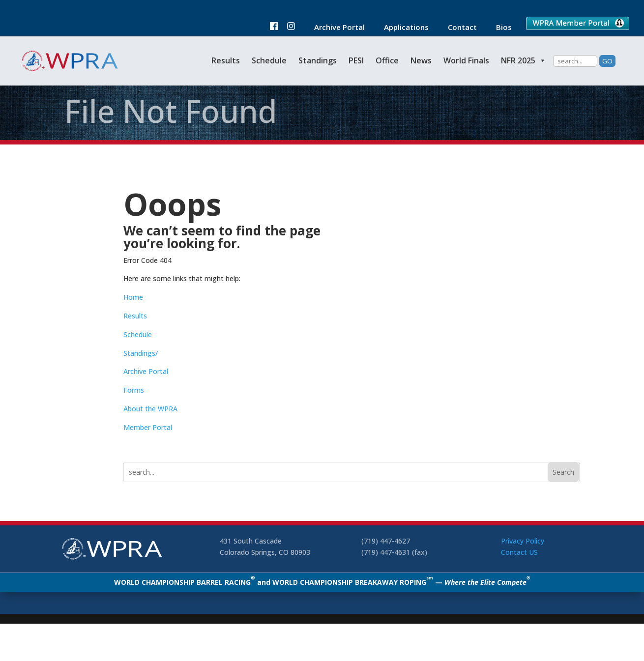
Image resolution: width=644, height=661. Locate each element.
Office (387, 60)
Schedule (269, 60)
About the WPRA (150, 409)
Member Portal (148, 427)
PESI (356, 60)
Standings (318, 60)
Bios (499, 28)
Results (226, 60)
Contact (457, 28)
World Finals (466, 60)
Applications (401, 28)
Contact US (519, 552)
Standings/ (141, 353)
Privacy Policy (523, 541)
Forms (134, 390)
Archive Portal (335, 28)
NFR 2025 (524, 60)
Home (133, 297)
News (421, 60)
